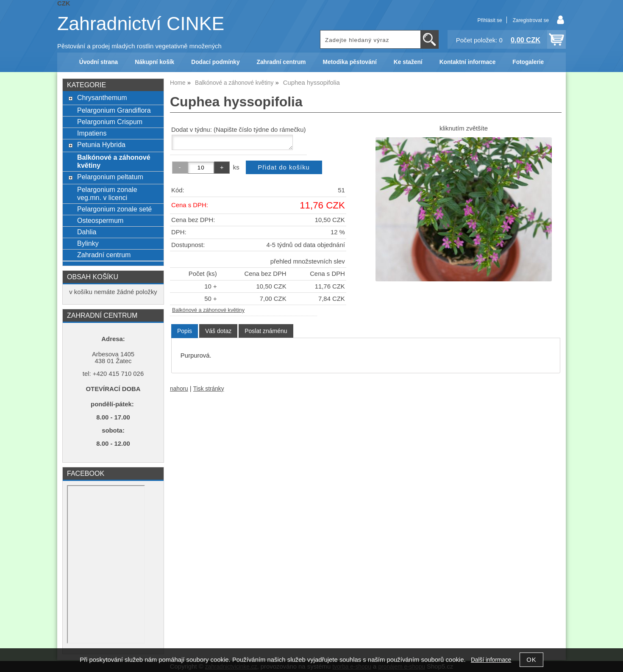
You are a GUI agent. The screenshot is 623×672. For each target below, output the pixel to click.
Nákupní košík (154, 62)
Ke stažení (408, 62)
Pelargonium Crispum (110, 122)
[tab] (185, 331)
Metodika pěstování (349, 62)
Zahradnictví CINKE (141, 24)
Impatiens (92, 133)
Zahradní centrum (281, 62)
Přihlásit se (489, 20)
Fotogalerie (528, 62)
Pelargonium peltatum (110, 177)
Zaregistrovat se (531, 20)
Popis (185, 331)
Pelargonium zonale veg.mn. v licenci (107, 193)
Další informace (491, 660)
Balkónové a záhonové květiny (208, 310)
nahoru (179, 389)
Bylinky (88, 243)
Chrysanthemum (102, 97)
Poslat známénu (266, 331)
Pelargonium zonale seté (114, 209)
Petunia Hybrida (101, 144)
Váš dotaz (218, 331)
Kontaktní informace (468, 62)
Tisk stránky (209, 389)
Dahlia (87, 232)
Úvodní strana (99, 62)
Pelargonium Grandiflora (114, 110)
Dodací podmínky (215, 62)
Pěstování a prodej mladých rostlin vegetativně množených (139, 46)
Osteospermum (100, 220)
